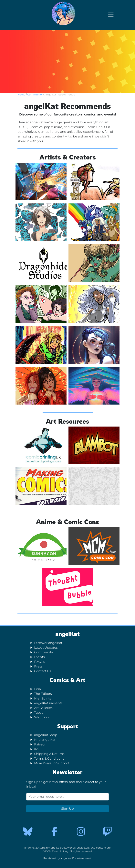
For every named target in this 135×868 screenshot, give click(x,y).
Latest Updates (46, 648)
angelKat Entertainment (76, 858)
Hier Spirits (43, 698)
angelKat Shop (46, 735)
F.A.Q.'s (40, 662)
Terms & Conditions (49, 759)
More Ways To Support (52, 763)
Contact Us (43, 671)
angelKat (67, 634)
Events (39, 657)
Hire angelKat (45, 740)
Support (68, 726)
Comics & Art (67, 680)
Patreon (40, 744)
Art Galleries (43, 708)
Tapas (39, 713)
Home (21, 95)
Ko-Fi (38, 749)
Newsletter (67, 772)
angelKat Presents (48, 703)
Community (35, 95)
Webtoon (42, 717)
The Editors (43, 694)
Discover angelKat (48, 643)
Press (38, 666)
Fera (37, 689)
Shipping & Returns (49, 754)
